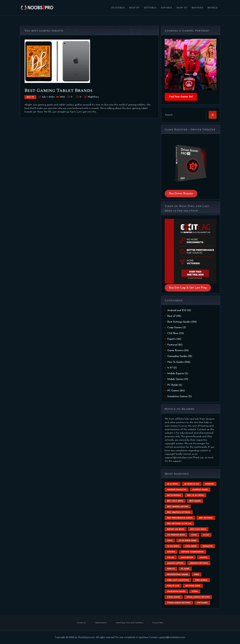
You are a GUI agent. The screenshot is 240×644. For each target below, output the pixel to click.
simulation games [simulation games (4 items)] (176, 591)
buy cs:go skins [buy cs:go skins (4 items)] (198, 529)
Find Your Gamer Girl (181, 97)
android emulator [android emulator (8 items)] (176, 490)
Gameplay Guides (177, 356)
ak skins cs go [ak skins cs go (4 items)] (192, 484)
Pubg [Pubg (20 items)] (197, 575)
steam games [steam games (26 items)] (174, 597)
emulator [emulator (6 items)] (208, 546)
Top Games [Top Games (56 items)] (202, 603)
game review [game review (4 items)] (187, 558)
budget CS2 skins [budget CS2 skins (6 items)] (175, 529)
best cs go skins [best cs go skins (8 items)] (195, 495)
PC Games (173, 391)
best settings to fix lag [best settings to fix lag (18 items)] (179, 524)
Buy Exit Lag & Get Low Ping (188, 288)
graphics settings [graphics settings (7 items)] (199, 563)
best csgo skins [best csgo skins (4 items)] (175, 501)
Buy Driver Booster (181, 194)
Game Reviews (175, 350)
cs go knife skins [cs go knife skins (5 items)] (188, 541)
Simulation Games (177, 396)
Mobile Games (175, 379)
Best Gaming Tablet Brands (58, 90)
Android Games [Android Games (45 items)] (200, 490)
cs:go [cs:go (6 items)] (194, 535)
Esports (171, 339)
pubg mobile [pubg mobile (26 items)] (201, 580)
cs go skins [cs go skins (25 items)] (173, 546)
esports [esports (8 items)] (171, 552)
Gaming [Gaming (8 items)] (203, 558)
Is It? (170, 368)
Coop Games (174, 328)
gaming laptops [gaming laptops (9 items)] (175, 563)
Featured (172, 345)
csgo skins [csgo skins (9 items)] (191, 546)
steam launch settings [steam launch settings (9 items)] (179, 603)
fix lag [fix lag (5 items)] (171, 558)
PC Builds (172, 385)
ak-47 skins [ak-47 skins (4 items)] (172, 484)
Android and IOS (177, 310)
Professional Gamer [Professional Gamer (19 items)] (177, 575)
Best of (30, 97)
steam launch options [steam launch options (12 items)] (198, 597)
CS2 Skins (173, 333)
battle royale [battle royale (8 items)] (174, 495)
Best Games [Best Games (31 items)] (195, 501)
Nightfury (93, 97)
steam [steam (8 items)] (195, 591)
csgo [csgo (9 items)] (170, 541)
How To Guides (175, 362)
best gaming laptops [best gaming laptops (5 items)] (178, 507)
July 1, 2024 (48, 97)
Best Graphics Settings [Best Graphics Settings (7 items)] (179, 512)
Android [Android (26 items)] (210, 484)
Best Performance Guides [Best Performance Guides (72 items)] (180, 518)
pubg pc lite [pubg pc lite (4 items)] (173, 586)
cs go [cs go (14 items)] (206, 535)
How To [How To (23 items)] (171, 569)
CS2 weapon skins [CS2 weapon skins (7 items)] (176, 535)
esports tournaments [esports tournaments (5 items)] (192, 552)
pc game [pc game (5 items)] (185, 569)
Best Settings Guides (179, 322)
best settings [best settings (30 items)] (206, 518)
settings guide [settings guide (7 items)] (193, 586)
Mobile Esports (176, 374)
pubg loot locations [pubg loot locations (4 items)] (178, 580)
